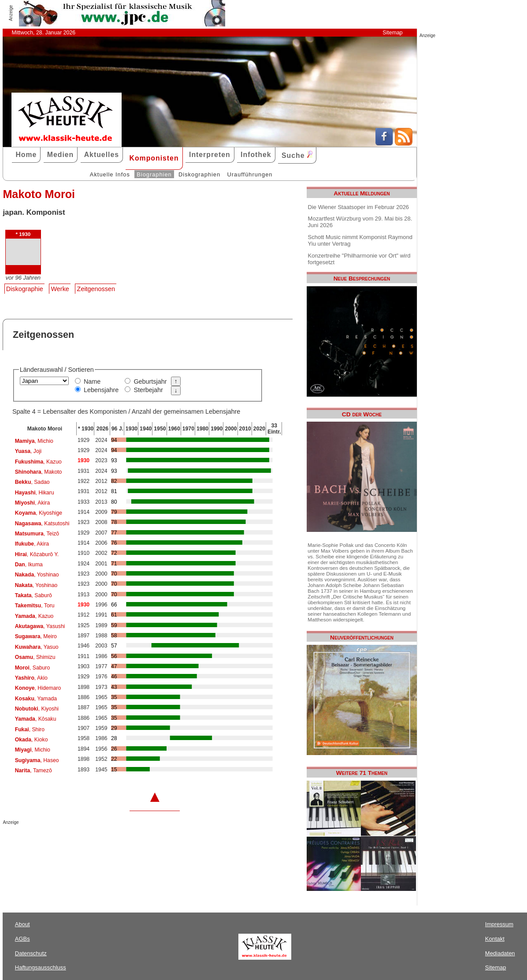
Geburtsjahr (150, 382)
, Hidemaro (38, 688)
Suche (297, 155)
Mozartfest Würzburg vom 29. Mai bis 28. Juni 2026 (360, 222)
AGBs (22, 939)
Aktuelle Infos (110, 174)
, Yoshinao (37, 575)
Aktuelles (102, 155)
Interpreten (210, 155)
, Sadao (32, 482)
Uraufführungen (250, 174)
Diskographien (199, 174)
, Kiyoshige (39, 513)
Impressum (499, 924)
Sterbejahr (148, 390)
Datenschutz (31, 953)
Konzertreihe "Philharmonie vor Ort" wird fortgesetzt (359, 259)
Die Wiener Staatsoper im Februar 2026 (359, 207)
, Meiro (36, 636)
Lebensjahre (101, 390)
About (22, 924)
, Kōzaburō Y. (37, 554)
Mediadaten (500, 953)
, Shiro (30, 729)
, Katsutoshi (42, 524)
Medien (61, 155)
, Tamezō (33, 771)
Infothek (256, 155)
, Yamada (36, 699)
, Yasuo (37, 647)
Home (26, 155)
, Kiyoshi (37, 709)
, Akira (33, 503)
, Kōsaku (36, 719)
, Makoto (39, 472)
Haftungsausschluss (41, 967)
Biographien (154, 174)
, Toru (35, 606)
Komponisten (154, 158)
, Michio (34, 441)
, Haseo (37, 760)
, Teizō (37, 534)
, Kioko (32, 740)
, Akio (31, 678)
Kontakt (495, 939)
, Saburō (33, 595)
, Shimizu (35, 657)
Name (92, 382)
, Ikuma (29, 565)
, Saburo (33, 668)
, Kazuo (38, 462)
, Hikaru (35, 493)
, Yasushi (40, 626)
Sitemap (392, 33)
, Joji (28, 451)
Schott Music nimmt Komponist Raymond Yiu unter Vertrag (360, 240)
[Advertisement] (106, 842)
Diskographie (25, 289)
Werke (60, 289)
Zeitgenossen (96, 289)
